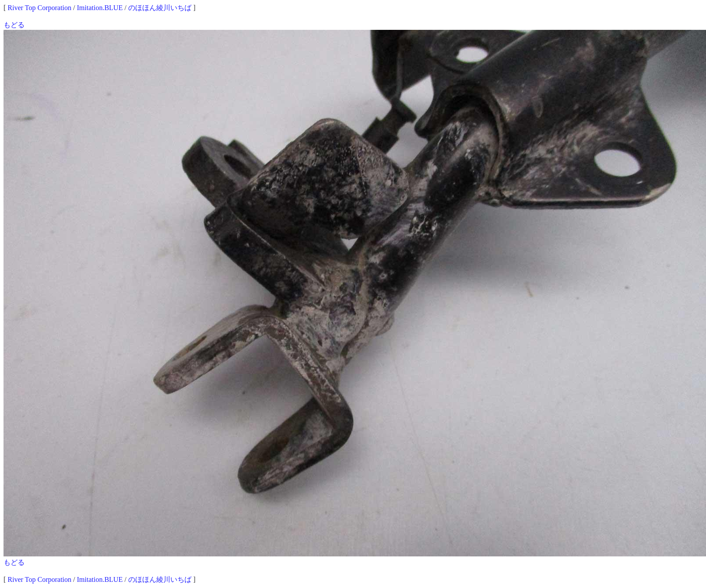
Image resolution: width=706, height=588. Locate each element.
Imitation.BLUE (100, 8)
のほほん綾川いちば (160, 8)
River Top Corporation (39, 8)
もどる (14, 25)
